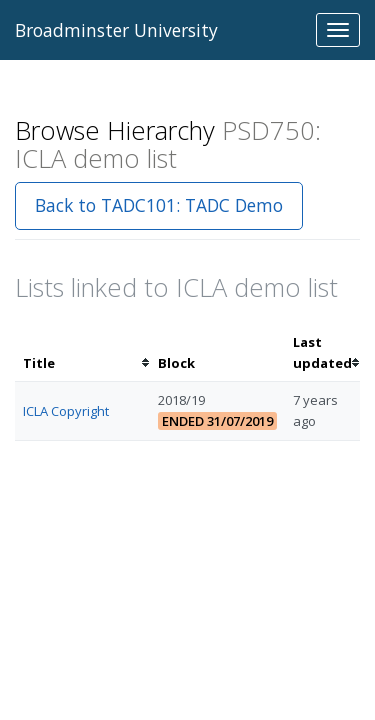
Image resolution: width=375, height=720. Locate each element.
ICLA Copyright (66, 411)
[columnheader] (82, 353)
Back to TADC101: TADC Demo (159, 205)
